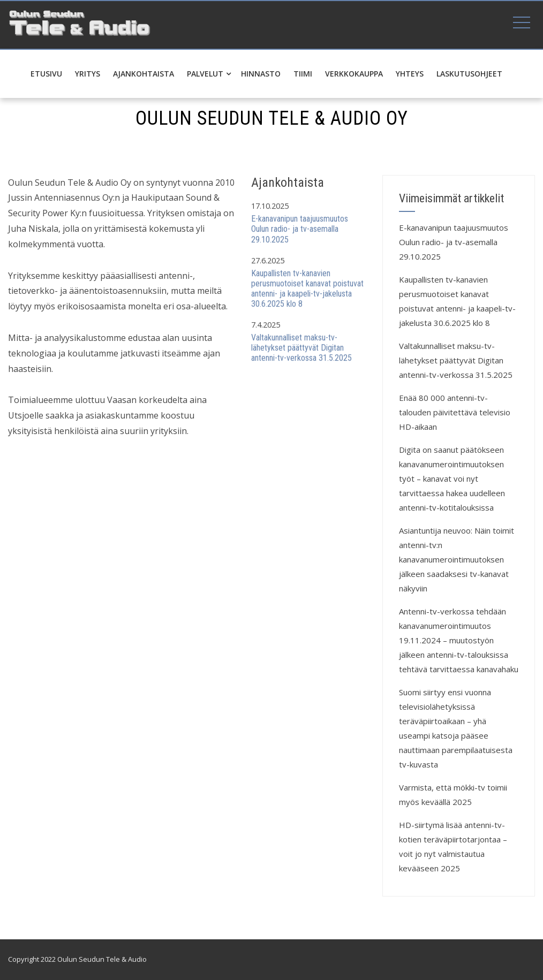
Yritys (88, 74)
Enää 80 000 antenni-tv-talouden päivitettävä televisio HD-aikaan (455, 412)
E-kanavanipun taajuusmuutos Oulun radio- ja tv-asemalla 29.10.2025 (300, 229)
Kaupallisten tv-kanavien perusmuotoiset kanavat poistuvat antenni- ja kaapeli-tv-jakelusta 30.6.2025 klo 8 (307, 289)
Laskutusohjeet (469, 74)
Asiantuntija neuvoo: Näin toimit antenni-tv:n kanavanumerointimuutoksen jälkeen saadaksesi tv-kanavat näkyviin (457, 559)
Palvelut (209, 74)
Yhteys (410, 74)
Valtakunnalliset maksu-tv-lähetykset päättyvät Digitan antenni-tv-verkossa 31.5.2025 (301, 348)
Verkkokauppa (354, 74)
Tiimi (303, 74)
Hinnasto (261, 74)
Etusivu (46, 74)
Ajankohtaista (144, 74)
